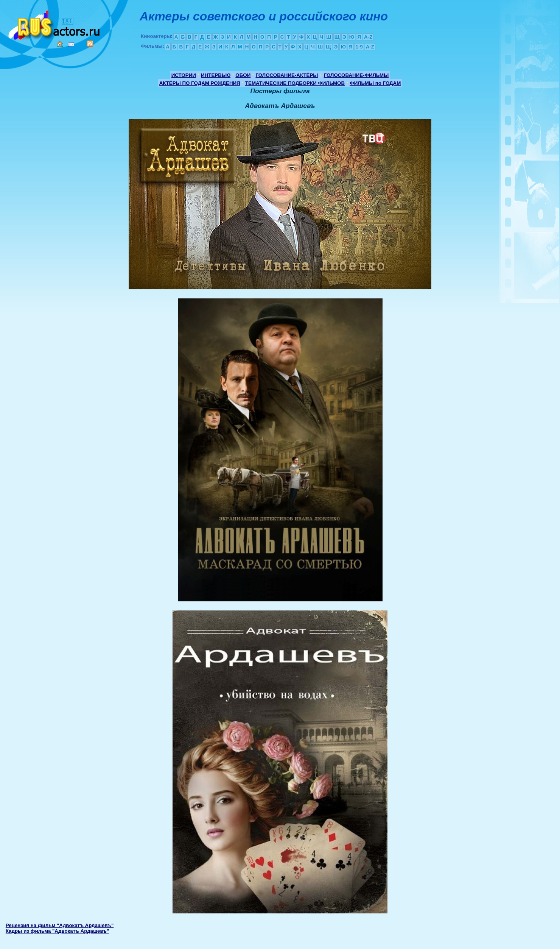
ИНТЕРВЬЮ (216, 75)
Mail (71, 44)
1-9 (359, 47)
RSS (90, 44)
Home (60, 44)
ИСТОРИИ (184, 75)
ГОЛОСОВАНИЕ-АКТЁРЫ (287, 75)
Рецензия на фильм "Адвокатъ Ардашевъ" (60, 925)
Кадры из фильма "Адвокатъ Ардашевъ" (58, 931)
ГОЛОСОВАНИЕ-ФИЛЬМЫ (356, 75)
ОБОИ (243, 75)
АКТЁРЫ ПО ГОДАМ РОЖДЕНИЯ (200, 83)
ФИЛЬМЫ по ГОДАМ (375, 83)
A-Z (368, 37)
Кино (55, 24)
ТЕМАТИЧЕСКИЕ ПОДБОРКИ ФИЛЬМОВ (295, 83)
